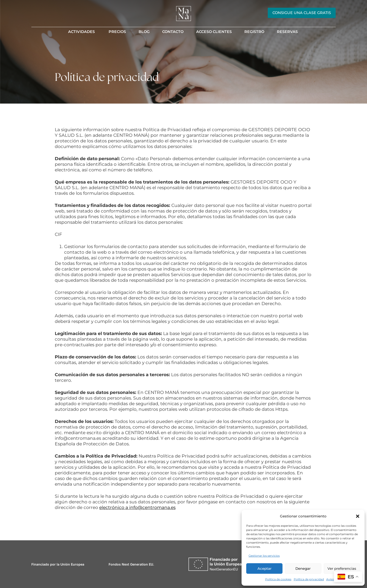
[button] (358, 516)
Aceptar (264, 568)
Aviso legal (334, 579)
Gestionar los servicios (264, 556)
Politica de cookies (278, 579)
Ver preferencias (342, 568)
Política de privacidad (309, 579)
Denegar (303, 568)
